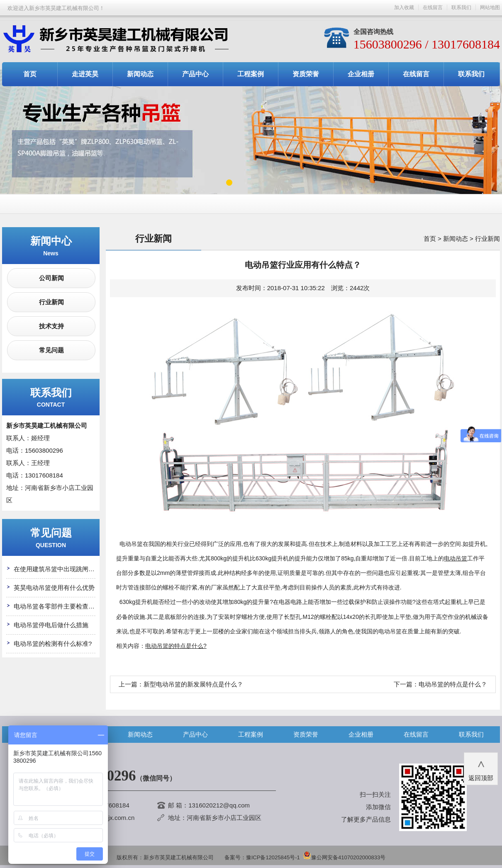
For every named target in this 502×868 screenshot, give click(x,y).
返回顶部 (481, 768)
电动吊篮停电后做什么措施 (51, 625)
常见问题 (51, 350)
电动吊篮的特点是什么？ (453, 684)
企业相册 (361, 74)
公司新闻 (51, 278)
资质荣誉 (306, 74)
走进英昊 (85, 74)
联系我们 (461, 7)
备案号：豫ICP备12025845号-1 (262, 857)
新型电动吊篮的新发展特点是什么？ (193, 684)
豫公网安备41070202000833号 (344, 857)
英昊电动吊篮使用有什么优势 (54, 588)
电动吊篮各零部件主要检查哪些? (59, 606)
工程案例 (251, 74)
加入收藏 (404, 7)
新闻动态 (140, 74)
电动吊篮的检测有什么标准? (53, 644)
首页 (30, 74)
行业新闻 (51, 302)
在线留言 (433, 7)
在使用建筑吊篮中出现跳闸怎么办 (60, 569)
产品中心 (195, 74)
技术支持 (51, 326)
